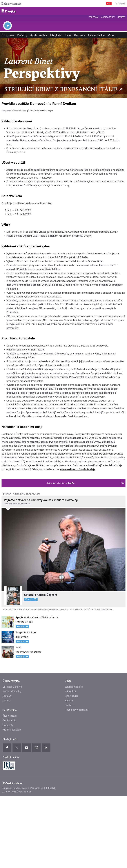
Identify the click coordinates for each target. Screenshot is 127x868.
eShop (6, 772)
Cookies (7, 860)
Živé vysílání (10, 788)
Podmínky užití (38, 860)
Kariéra (69, 772)
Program (93, 17)
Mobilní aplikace (12, 801)
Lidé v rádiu (71, 768)
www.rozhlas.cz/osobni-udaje (78, 541)
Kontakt (69, 777)
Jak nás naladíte (74, 759)
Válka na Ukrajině (12, 759)
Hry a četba (96, 35)
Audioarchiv (108, 17)
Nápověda (71, 763)
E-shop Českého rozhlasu (21, 565)
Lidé (68, 35)
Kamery (122, 17)
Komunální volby (12, 763)
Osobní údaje (21, 860)
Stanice (7, 768)
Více (112, 35)
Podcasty (8, 797)
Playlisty (56, 35)
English (52, 860)
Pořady (22, 35)
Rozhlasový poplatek (76, 781)
